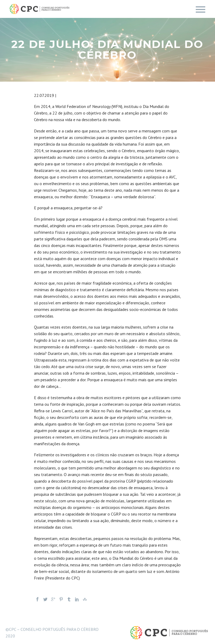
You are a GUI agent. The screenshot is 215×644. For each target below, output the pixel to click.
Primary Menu (201, 9)
